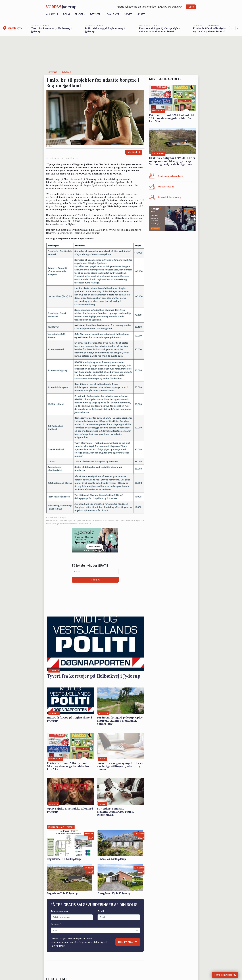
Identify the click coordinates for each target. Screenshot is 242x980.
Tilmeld (191, 7)
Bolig (67, 14)
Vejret (141, 14)
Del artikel (134, 152)
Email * (102, 911)
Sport (128, 14)
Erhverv (80, 14)
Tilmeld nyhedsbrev (225, 975)
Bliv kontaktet (128, 942)
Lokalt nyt (112, 14)
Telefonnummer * (60, 911)
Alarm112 (52, 14)
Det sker (95, 14)
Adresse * (56, 924)
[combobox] (53, 930)
